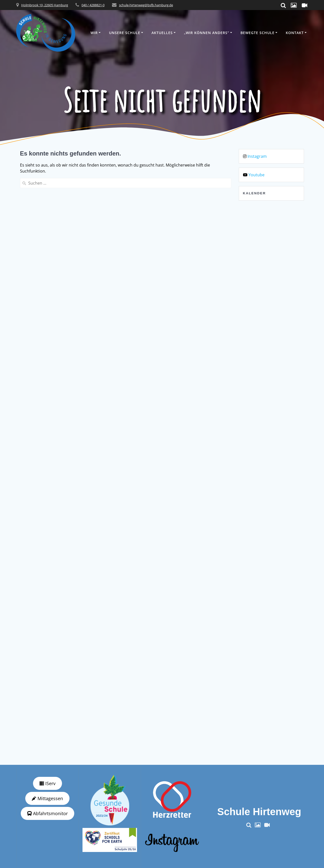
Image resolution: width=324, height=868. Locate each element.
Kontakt (295, 33)
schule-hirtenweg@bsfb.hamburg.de (146, 5)
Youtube (256, 175)
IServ (47, 783)
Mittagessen (47, 798)
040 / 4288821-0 (93, 5)
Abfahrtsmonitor (47, 813)
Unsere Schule (125, 33)
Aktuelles (162, 33)
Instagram (257, 156)
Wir (94, 33)
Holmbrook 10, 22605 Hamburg (45, 5)
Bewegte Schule (257, 33)
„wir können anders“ (207, 33)
